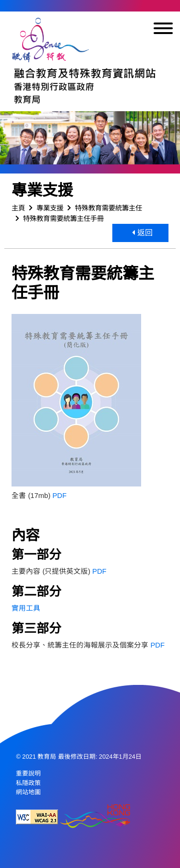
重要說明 (28, 773)
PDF (59, 496)
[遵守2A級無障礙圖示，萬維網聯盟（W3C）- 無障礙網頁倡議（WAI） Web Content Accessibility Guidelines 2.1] (37, 817)
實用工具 (26, 608)
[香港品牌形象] (95, 817)
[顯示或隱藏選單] (163, 30)
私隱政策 (28, 783)
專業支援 (50, 208)
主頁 (18, 208)
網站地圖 (28, 792)
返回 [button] (142, 233)
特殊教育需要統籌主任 (108, 208)
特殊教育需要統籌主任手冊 (63, 219)
